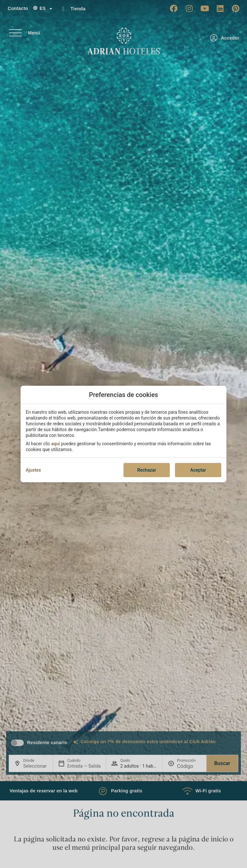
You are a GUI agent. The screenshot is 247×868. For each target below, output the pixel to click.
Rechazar (147, 470)
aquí (55, 444)
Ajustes (33, 470)
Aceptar (198, 470)
